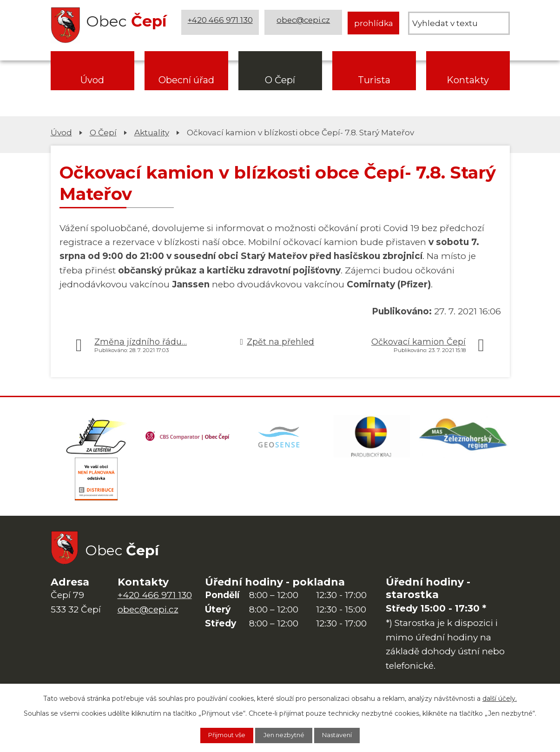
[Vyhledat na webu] (459, 23)
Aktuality (152, 132)
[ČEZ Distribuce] (97, 485)
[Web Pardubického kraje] (372, 438)
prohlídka (374, 23)
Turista (374, 80)
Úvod (92, 80)
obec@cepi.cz (304, 23)
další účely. (500, 697)
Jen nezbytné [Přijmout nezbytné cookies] (285, 735)
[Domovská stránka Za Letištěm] (97, 438)
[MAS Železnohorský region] (464, 438)
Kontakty (468, 80)
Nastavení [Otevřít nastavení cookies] (345, 735)
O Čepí (280, 80)
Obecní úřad (186, 80)
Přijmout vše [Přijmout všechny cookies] (220, 735)
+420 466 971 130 (221, 23)
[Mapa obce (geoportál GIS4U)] (280, 438)
